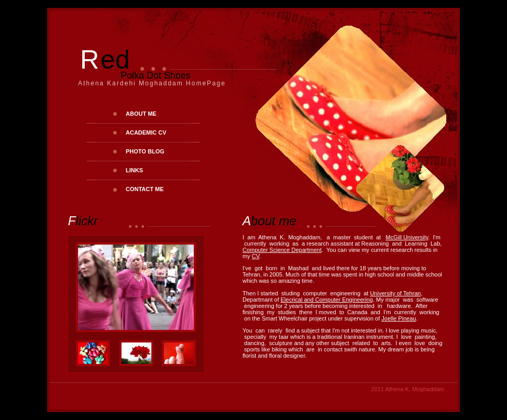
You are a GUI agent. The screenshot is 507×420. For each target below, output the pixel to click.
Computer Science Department (282, 250)
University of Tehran (395, 293)
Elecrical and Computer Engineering (327, 300)
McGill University (407, 237)
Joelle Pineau (399, 318)
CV (256, 256)
